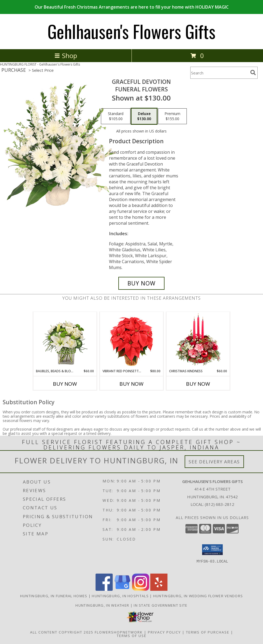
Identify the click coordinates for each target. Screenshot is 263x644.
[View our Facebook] (104, 589)
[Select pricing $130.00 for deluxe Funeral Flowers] (144, 116)
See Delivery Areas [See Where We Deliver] (214, 462)
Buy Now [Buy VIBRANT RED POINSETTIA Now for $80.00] (131, 384)
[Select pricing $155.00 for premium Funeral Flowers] (172, 116)
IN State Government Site (160, 605)
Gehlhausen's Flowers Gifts (131, 31)
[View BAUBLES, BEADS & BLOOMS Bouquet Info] (65, 340)
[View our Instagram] (141, 589)
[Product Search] (219, 73)
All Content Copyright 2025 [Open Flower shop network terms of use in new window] (62, 632)
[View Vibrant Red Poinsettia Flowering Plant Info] (132, 340)
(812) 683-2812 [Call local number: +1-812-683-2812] (220, 504)
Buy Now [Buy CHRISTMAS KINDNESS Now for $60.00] (198, 384)
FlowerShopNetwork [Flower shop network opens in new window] (119, 632)
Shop (66, 56)
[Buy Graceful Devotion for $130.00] (141, 283)
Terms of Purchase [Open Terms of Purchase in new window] (208, 632)
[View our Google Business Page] (122, 589)
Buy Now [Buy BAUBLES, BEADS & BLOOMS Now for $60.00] (65, 384)
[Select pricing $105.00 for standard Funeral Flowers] (116, 116)
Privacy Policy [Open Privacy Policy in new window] (164, 632)
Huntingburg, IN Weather (102, 605)
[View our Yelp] (159, 589)
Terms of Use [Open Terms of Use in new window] (132, 636)
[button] (212, 550)
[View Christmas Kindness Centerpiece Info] (198, 340)
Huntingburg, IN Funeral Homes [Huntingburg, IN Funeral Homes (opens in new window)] (54, 596)
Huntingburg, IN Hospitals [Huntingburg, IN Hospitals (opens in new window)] (120, 596)
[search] (253, 73)
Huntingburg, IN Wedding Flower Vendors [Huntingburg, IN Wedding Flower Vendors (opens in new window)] (198, 596)
